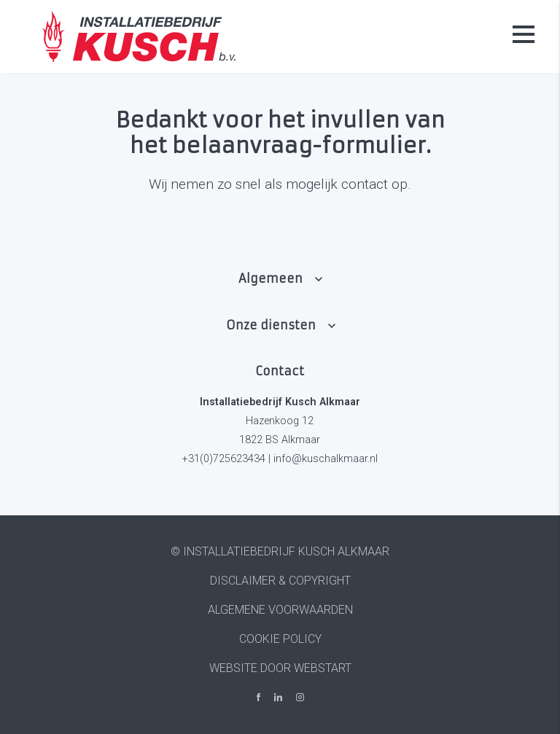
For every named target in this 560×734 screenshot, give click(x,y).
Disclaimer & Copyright (280, 581)
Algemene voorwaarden (280, 610)
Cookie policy (280, 639)
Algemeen (271, 278)
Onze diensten (271, 325)
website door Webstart (280, 668)
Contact (280, 371)
